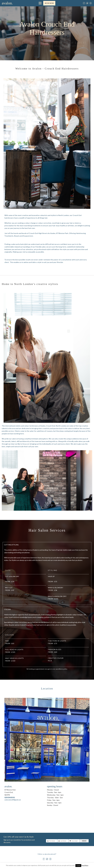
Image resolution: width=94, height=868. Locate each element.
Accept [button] (78, 865)
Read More (85, 865)
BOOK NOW (49, 3)
